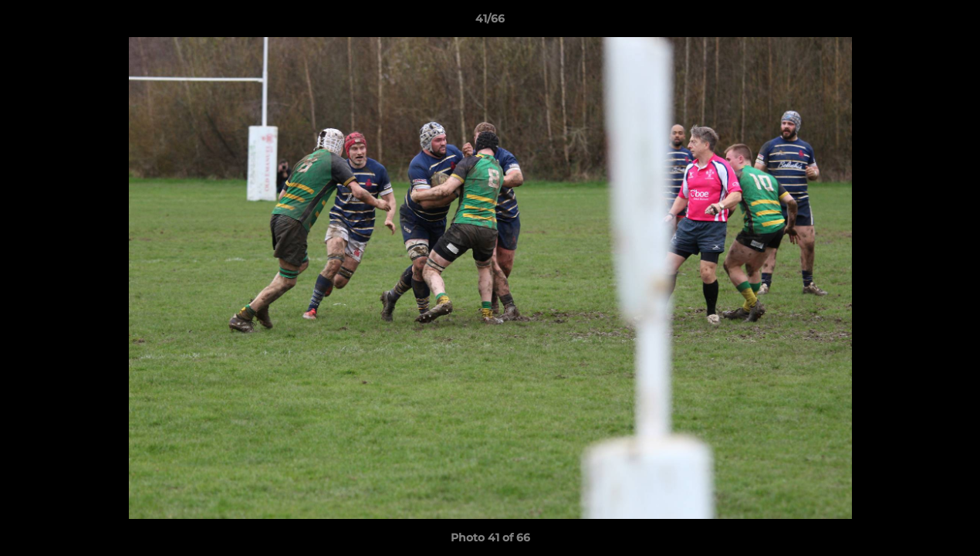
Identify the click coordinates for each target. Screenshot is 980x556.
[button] (952, 22)
